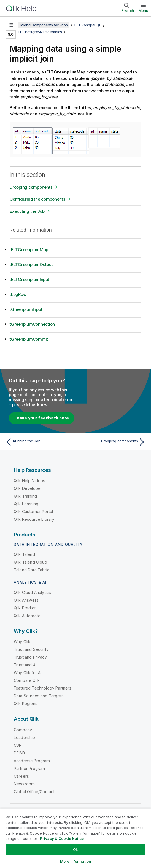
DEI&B (19, 753)
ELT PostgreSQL (88, 25)
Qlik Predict (25, 608)
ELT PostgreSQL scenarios (40, 32)
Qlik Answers (26, 600)
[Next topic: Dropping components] (112, 442)
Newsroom (24, 784)
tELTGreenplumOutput (31, 265)
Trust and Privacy (30, 657)
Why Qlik (22, 642)
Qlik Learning (26, 504)
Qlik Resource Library (34, 519)
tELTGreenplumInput (29, 279)
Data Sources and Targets (39, 696)
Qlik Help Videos (30, 481)
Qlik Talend (24, 554)
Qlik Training (25, 496)
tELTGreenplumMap (29, 250)
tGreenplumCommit (29, 339)
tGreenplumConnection (32, 324)
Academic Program (32, 761)
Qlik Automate (27, 616)
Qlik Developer (28, 488)
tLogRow (18, 294)
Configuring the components (37, 199)
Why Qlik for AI (28, 673)
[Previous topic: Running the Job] (39, 442)
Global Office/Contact (34, 792)
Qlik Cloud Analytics (32, 592)
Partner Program (29, 768)
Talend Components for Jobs (43, 25)
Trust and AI (25, 665)
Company (23, 730)
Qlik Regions (26, 703)
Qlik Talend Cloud (30, 562)
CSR (18, 745)
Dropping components (31, 187)
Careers (21, 776)
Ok (75, 849)
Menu (143, 10)
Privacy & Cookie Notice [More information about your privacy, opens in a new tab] (62, 838)
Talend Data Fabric (32, 570)
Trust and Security (31, 649)
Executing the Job (27, 211)
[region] (75, 838)
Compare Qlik (27, 680)
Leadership (25, 737)
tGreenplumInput (26, 309)
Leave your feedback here (42, 418)
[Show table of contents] (11, 25)
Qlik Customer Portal (33, 511)
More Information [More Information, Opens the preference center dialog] (75, 861)
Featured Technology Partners (43, 688)
